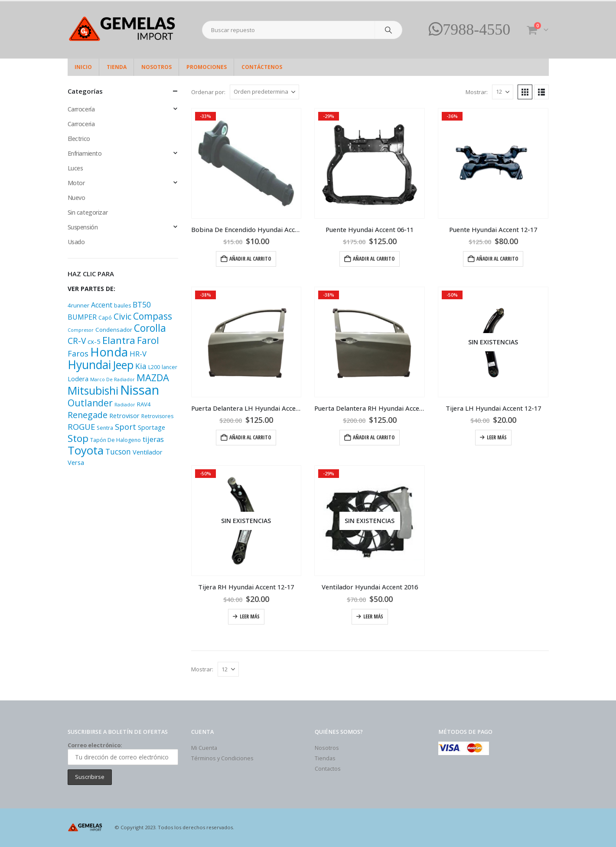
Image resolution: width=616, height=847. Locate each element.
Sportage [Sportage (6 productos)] (152, 427)
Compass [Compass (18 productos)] (153, 316)
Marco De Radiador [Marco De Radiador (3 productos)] (112, 379)
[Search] (388, 30)
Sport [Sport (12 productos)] (125, 427)
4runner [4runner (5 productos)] (78, 305)
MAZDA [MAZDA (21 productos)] (153, 378)
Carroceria (81, 124)
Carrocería (81, 109)
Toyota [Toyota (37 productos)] (86, 450)
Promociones (207, 67)
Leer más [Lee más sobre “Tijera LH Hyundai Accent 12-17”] (497, 437)
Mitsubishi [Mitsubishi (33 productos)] (93, 390)
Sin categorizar (88, 212)
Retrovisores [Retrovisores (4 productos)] (157, 416)
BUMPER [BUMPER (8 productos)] (82, 317)
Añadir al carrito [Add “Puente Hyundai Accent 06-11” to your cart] (374, 259)
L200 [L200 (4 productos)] (154, 367)
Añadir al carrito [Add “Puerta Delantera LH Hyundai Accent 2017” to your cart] (250, 437)
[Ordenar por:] (264, 92)
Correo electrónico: (123, 753)
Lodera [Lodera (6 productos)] (78, 379)
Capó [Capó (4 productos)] (105, 318)
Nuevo (77, 198)
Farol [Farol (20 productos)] (148, 340)
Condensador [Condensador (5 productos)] (114, 330)
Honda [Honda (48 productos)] (109, 352)
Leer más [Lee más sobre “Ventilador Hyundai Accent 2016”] (373, 616)
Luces (75, 168)
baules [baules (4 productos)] (122, 306)
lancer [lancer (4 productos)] (169, 367)
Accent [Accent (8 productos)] (102, 305)
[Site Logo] (122, 30)
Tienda (117, 67)
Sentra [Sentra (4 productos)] (105, 428)
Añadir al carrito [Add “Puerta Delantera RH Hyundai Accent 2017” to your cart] (374, 437)
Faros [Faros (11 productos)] (78, 353)
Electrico (79, 139)
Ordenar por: (208, 92)
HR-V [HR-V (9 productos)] (138, 354)
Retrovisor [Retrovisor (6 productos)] (124, 416)
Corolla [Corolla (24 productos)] (150, 328)
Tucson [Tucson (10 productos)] (118, 451)
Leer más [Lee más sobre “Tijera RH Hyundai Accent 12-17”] (250, 616)
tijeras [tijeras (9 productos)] (153, 439)
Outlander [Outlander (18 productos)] (90, 403)
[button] (525, 92)
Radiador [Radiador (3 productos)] (125, 405)
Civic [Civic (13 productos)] (122, 317)
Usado (76, 242)
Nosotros (156, 67)
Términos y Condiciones (222, 758)
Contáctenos (262, 67)
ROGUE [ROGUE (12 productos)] (81, 427)
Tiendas (325, 758)
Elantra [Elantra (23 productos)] (119, 340)
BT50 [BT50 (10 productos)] (142, 304)
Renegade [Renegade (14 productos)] (88, 415)
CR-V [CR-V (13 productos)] (77, 341)
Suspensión (83, 227)
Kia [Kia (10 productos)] (141, 366)
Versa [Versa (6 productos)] (76, 463)
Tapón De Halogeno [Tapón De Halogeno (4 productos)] (116, 440)
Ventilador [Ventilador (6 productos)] (148, 452)
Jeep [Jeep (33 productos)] (123, 365)
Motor (76, 183)
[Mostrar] (503, 92)
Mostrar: (477, 92)
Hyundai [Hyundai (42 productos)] (89, 365)
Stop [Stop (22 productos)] (78, 438)
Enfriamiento (85, 153)
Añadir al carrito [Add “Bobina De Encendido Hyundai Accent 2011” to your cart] (250, 259)
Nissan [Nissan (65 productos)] (140, 390)
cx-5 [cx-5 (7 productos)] (94, 341)
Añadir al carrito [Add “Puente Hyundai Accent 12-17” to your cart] (497, 259)
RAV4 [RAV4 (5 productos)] (144, 404)
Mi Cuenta (204, 748)
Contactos (328, 769)
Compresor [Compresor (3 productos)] (81, 330)
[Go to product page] (246, 163)
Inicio (83, 67)
